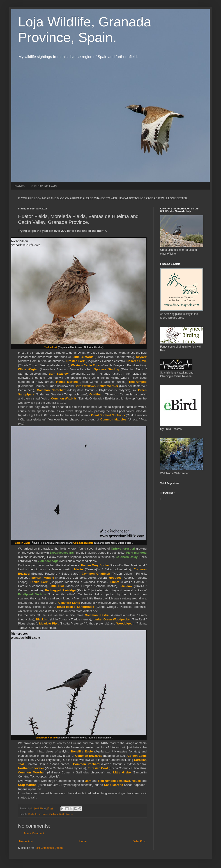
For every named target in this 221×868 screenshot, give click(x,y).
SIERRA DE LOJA (44, 186)
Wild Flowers (66, 814)
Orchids (54, 814)
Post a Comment (34, 833)
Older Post (139, 841)
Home (83, 841)
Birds (31, 814)
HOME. (20, 186)
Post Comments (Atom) (49, 848)
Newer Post (26, 841)
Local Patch (41, 814)
